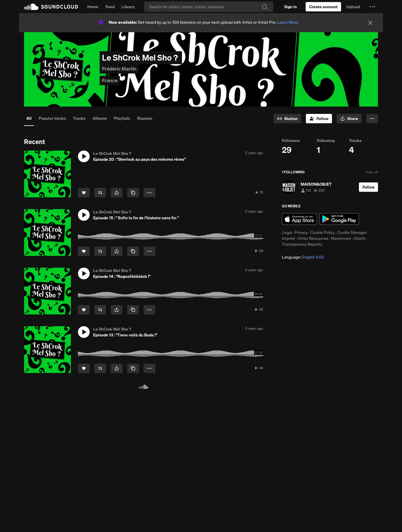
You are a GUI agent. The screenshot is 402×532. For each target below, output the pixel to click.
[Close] (370, 23)
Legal (287, 232)
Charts (360, 238)
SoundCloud (51, 7)
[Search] (209, 7)
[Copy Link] (133, 193)
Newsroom (341, 238)
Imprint (288, 238)
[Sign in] (291, 7)
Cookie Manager (352, 232)
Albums (100, 118)
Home (93, 7)
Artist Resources (313, 238)
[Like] (84, 193)
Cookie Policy (322, 232)
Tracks (79, 118)
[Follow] (319, 119)
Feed (110, 7)
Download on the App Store (299, 219)
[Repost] (100, 193)
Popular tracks (52, 118)
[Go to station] (287, 119)
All (29, 118)
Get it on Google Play (339, 219)
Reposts (145, 118)
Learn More (288, 22)
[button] (372, 7)
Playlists (122, 118)
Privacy (301, 232)
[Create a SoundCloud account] (323, 7)
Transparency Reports (302, 244)
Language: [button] (303, 257)
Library (128, 7)
